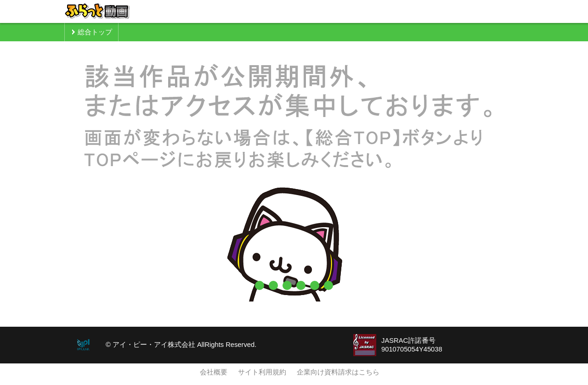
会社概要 (214, 372)
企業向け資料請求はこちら (338, 372)
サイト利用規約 (262, 372)
